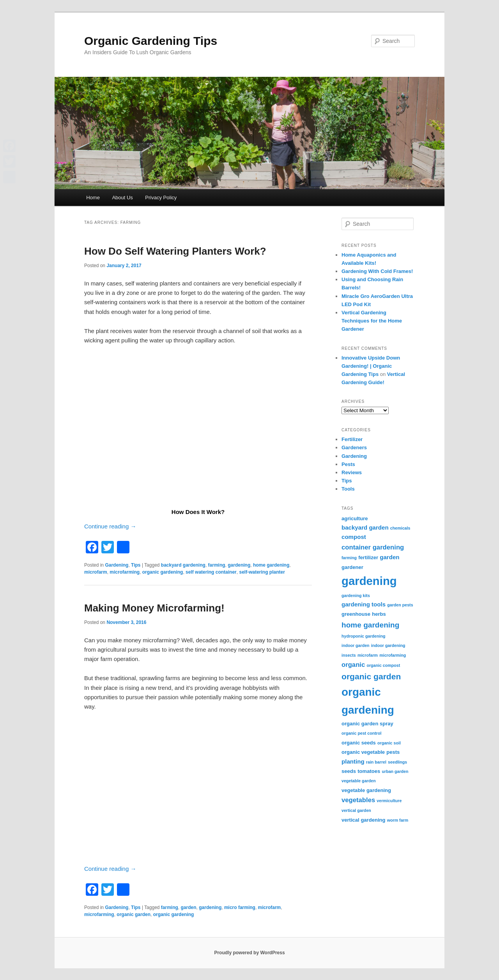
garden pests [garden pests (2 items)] (400, 605)
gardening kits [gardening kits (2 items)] (356, 595)
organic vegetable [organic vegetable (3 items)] (363, 752)
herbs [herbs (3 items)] (379, 614)
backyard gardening (183, 565)
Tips (136, 565)
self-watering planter (262, 572)
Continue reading (110, 526)
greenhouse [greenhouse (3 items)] (356, 614)
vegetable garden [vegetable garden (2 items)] (359, 781)
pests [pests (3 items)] (393, 752)
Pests (348, 464)
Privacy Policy (161, 198)
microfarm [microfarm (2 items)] (368, 655)
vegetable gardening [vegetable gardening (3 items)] (366, 790)
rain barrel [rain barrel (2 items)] (376, 762)
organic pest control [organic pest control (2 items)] (361, 733)
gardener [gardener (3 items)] (352, 567)
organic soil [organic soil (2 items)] (389, 743)
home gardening (271, 565)
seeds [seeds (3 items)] (349, 771)
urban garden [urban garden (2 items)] (395, 771)
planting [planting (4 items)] (353, 761)
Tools (348, 489)
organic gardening (163, 572)
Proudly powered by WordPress (249, 953)
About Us (122, 198)
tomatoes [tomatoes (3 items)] (369, 771)
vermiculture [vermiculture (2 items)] (389, 801)
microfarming (125, 572)
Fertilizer (352, 439)
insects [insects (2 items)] (349, 655)
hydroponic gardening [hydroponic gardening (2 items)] (363, 636)
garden (189, 907)
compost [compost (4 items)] (354, 537)
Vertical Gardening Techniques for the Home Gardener (372, 321)
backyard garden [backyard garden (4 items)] (365, 527)
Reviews (352, 472)
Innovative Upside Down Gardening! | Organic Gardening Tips (371, 366)
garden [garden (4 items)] (389, 557)
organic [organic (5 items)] (353, 665)
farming (217, 565)
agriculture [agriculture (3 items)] (355, 518)
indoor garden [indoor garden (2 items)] (356, 645)
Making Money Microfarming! (154, 608)
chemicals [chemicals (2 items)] (400, 528)
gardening (239, 565)
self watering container (211, 572)
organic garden (134, 914)
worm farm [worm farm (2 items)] (398, 820)
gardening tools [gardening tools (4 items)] (364, 604)
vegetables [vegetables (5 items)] (358, 800)
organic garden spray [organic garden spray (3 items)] (367, 724)
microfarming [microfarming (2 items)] (393, 655)
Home (93, 198)
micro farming (240, 907)
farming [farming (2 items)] (349, 558)
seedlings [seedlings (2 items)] (397, 762)
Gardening (117, 565)
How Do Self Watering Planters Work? (175, 251)
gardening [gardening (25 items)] (369, 581)
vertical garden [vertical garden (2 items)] (356, 810)
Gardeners (354, 447)
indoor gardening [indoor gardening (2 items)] (388, 645)
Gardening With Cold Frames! (377, 271)
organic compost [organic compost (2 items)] (383, 665)
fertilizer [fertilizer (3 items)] (368, 557)
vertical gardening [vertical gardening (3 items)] (364, 820)
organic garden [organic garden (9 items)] (371, 676)
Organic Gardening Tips (151, 41)
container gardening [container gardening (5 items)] (373, 547)
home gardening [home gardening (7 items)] (370, 625)
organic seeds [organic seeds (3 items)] (359, 743)
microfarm (96, 572)
